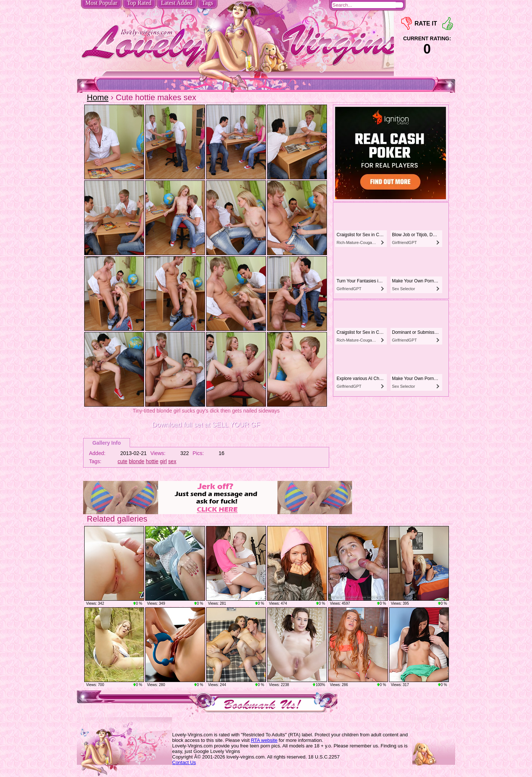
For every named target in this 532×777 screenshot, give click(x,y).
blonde (137, 461)
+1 (448, 23)
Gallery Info (107, 443)
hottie (152, 461)
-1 (407, 23)
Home (98, 97)
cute (122, 461)
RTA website (264, 740)
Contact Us (184, 762)
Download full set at (206, 425)
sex (172, 461)
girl (163, 461)
